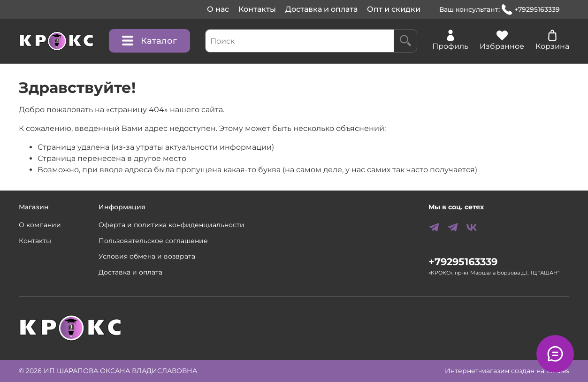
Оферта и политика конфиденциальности (172, 225)
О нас (218, 9)
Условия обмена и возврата (147, 256)
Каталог (149, 41)
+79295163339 (531, 10)
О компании (40, 225)
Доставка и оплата (321, 9)
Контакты (257, 9)
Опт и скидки (394, 9)
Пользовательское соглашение (153, 241)
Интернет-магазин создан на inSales (507, 371)
